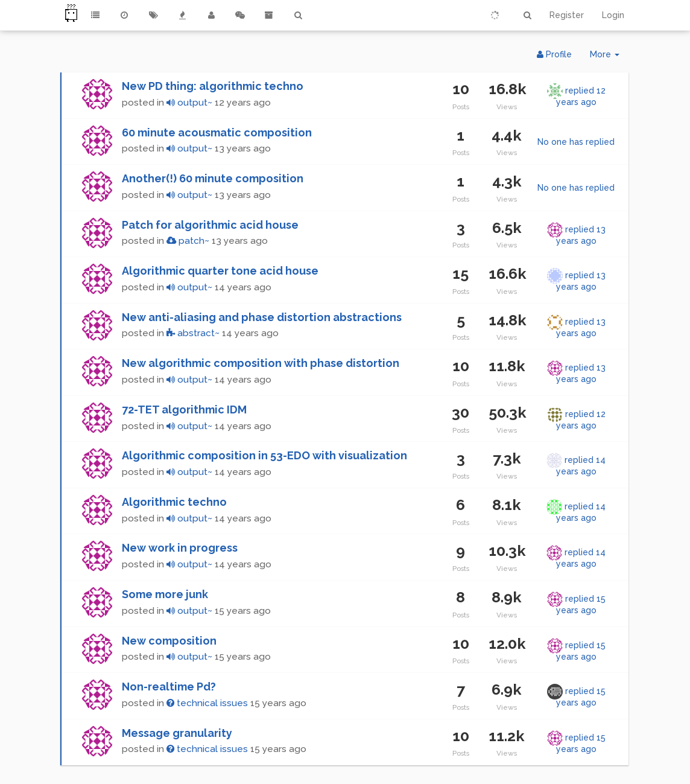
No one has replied (576, 142)
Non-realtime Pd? (169, 687)
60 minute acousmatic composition (217, 132)
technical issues (207, 703)
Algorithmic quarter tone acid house (220, 271)
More (609, 57)
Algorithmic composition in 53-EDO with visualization (264, 455)
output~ (189, 103)
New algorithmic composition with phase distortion (261, 363)
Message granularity (177, 733)
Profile (554, 54)
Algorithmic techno (174, 502)
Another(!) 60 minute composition (213, 178)
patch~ (188, 241)
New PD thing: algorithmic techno (213, 86)
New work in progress (180, 548)
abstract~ (193, 333)
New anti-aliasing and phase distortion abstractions (262, 317)
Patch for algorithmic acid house (210, 225)
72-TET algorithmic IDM (184, 410)
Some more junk (165, 594)
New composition (169, 641)
